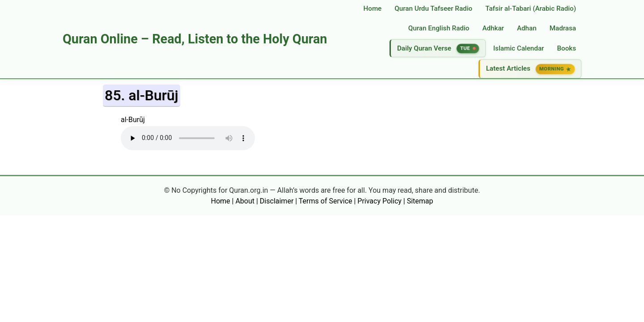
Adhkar (493, 28)
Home (373, 8)
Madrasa (563, 28)
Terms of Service (326, 201)
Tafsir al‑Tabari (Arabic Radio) (531, 8)
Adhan (527, 28)
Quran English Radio (439, 28)
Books (566, 48)
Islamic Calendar (519, 48)
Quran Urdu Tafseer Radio (433, 8)
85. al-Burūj (142, 95)
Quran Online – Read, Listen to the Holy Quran (195, 39)
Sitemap (420, 201)
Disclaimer (277, 201)
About (245, 201)
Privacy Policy (379, 201)
